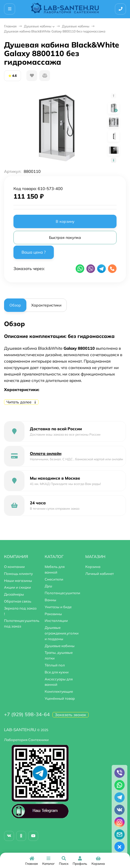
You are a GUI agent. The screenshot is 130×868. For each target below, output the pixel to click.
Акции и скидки (17, 587)
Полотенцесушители (62, 593)
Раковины (53, 614)
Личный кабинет (100, 574)
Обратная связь (18, 601)
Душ (48, 586)
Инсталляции (56, 621)
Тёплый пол (55, 665)
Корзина (93, 567)
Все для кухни (57, 672)
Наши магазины (18, 581)
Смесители (54, 579)
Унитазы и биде (58, 607)
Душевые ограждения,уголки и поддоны (62, 633)
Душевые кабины (38, 26)
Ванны (50, 600)
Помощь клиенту (18, 574)
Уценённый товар (60, 698)
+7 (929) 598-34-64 (27, 714)
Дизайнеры (14, 594)
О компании (14, 567)
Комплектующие (59, 691)
